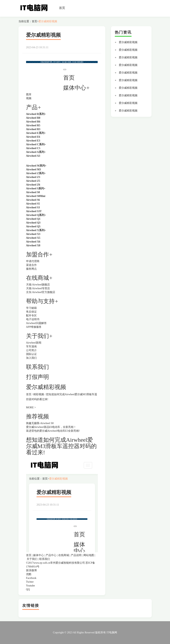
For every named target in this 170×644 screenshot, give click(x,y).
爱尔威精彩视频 (48, 21)
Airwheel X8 (33, 245)
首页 (62, 8)
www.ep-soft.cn (42, 563)
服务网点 (31, 269)
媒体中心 (38, 555)
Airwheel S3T (34, 211)
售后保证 (31, 312)
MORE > (31, 407)
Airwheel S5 (33, 204)
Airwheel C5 (33, 148)
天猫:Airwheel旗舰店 (38, 285)
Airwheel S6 (33, 200)
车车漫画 (31, 346)
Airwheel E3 (33, 141)
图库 (29, 94)
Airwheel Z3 (33, 177)
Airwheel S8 (33, 192)
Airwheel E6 (33, 137)
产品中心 (51, 555)
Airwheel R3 (33, 129)
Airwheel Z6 (33, 185)
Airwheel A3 (33, 156)
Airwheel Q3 (33, 223)
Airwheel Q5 (33, 226)
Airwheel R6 (33, 122)
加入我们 (31, 358)
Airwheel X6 (33, 242)
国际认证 (31, 354)
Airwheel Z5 (33, 181)
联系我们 (38, 367)
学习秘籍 (31, 308)
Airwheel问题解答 (36, 323)
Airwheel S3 (33, 207)
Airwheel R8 (33, 118)
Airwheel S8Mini (36, 196)
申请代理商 (33, 261)
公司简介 (31, 350)
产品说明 (76, 555)
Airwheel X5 (33, 238)
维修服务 (36, 327)
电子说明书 (33, 319)
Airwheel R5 (33, 125)
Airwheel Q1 (33, 219)
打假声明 (38, 377)
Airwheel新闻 (34, 343)
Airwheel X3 (33, 234)
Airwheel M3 (34, 169)
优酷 (29, 574)
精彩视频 (39, 394)
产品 (32, 107)
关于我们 (32, 559)
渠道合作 (31, 265)
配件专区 (31, 316)
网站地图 (89, 555)
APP (29, 327)
